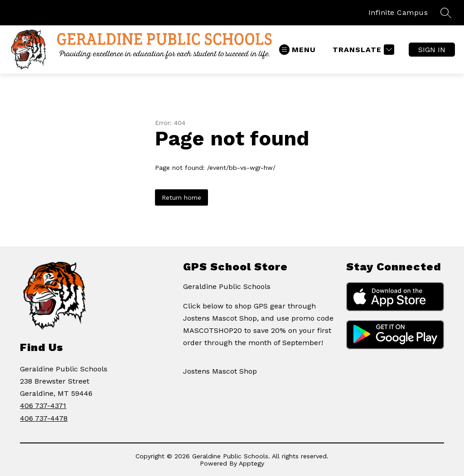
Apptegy (251, 463)
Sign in (432, 50)
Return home (181, 197)
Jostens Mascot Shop (220, 371)
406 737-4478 (44, 418)
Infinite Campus (398, 12)
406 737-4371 (43, 406)
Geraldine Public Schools (227, 286)
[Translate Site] (362, 50)
